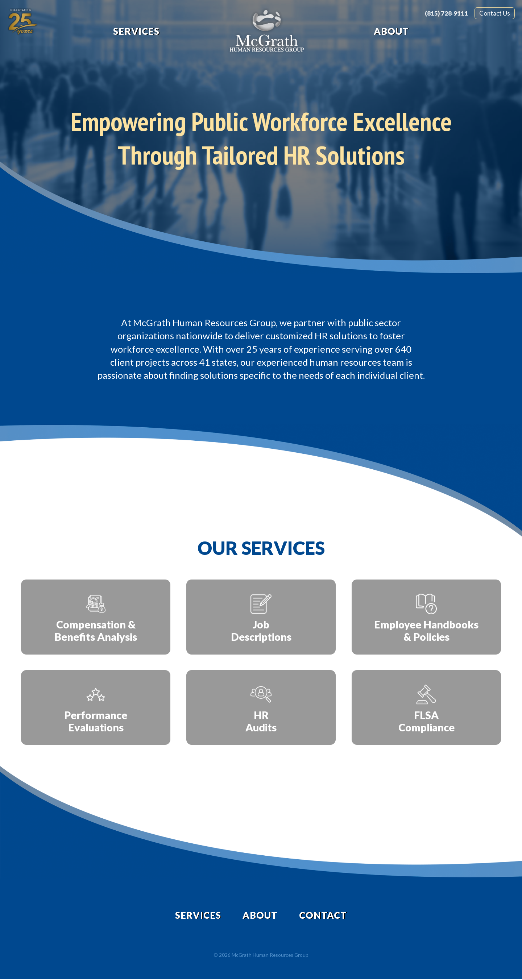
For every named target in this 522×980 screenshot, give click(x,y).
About (391, 31)
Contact (324, 916)
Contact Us (495, 13)
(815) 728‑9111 (447, 13)
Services (136, 31)
